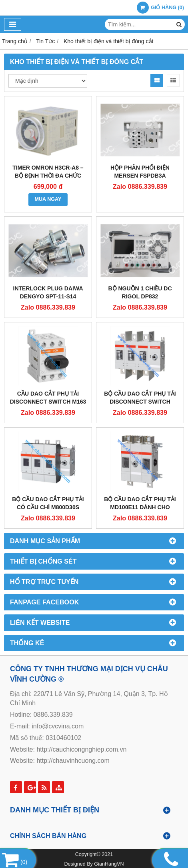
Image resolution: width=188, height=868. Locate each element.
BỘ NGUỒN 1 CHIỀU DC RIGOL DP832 (140, 292)
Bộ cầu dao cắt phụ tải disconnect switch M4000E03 (140, 402)
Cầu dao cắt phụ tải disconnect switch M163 (48, 398)
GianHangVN (109, 864)
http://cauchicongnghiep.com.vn (81, 749)
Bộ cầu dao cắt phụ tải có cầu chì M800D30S (48, 503)
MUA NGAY (48, 199)
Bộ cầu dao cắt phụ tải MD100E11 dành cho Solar (140, 507)
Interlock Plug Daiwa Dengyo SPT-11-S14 (48, 292)
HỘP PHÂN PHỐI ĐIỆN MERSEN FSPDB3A (140, 172)
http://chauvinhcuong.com (73, 761)
